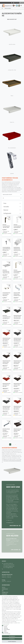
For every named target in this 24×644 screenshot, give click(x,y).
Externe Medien (7, 630)
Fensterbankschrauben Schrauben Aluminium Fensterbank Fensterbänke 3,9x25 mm (6, 294)
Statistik (6, 627)
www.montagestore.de (8, 568)
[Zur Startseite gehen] (2, 8)
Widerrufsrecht (5, 594)
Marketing (6, 628)
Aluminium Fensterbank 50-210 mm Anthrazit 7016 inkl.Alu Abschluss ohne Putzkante (6, 317)
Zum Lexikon (15, 550)
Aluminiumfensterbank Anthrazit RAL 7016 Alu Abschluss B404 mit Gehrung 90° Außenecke (6, 408)
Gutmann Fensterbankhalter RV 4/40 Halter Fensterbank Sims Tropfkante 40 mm (17, 271)
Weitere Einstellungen (6, 634)
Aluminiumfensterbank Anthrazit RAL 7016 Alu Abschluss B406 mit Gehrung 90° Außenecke (18, 317)
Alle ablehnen (12, 639)
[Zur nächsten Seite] (16, 444)
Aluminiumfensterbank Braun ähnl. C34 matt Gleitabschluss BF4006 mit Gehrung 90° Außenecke (18, 385)
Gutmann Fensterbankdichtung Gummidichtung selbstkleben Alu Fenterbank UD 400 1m (17, 226)
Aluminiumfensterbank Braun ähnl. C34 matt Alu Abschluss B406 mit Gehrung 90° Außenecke (18, 362)
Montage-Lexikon (5, 592)
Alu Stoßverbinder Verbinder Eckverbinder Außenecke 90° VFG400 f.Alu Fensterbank (6, 430)
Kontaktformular (5, 589)
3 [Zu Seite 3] (14, 444)
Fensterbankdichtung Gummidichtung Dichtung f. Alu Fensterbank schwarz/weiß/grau (6, 249)
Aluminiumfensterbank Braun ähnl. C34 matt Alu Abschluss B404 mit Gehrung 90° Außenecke (6, 362)
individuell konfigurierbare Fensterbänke (12, 461)
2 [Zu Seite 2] (12, 444)
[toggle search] (16, 3)
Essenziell (6, 625)
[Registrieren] (14, 3)
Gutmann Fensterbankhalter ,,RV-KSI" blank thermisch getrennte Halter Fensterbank (6, 226)
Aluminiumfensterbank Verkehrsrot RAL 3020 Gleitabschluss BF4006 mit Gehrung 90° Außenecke (6, 385)
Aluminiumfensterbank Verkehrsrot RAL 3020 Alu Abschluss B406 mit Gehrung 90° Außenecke (6, 340)
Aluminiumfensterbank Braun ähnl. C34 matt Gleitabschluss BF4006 (18, 430)
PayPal (5, 631)
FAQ (3, 590)
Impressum (18, 620)
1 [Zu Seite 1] (10, 444)
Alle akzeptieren (12, 636)
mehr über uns (14, 526)
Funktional (6, 632)
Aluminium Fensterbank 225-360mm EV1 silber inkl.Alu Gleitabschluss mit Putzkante (6, 271)
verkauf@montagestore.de (9, 566)
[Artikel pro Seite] (12, 198)
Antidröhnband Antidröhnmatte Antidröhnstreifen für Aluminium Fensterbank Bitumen (17, 249)
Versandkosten (5, 232)
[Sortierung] (12, 195)
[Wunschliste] (18, 3)
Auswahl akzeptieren (12, 642)
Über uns (4, 587)
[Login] (12, 3)
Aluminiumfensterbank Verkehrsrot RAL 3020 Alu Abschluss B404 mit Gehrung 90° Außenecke (18, 408)
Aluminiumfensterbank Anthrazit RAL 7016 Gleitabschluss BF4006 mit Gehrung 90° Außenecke (18, 340)
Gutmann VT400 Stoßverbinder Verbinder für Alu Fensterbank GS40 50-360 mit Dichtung (17, 294)
